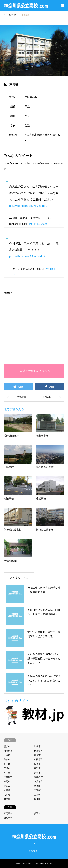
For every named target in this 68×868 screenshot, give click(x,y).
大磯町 (7, 790)
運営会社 (33, 851)
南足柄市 (38, 782)
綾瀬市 (7, 786)
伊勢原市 (8, 777)
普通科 (37, 814)
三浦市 (7, 768)
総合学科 (8, 818)
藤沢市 (7, 760)
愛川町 (37, 799)
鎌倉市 (37, 755)
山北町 (37, 795)
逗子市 (37, 764)
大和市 (37, 773)
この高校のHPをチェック (34, 371)
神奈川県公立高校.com (26, 863)
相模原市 (8, 751)
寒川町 (37, 786)
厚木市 (7, 773)
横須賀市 (38, 751)
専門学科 (8, 814)
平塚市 (7, 755)
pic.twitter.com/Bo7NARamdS (28, 206)
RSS (34, 844)
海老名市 (38, 777)
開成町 (7, 799)
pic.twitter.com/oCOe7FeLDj (27, 256)
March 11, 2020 (38, 224)
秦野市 (37, 768)
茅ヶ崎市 (8, 764)
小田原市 (38, 760)
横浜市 (7, 746)
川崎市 (37, 746)
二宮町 (37, 790)
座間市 (7, 782)
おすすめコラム (19, 577)
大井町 (7, 795)
